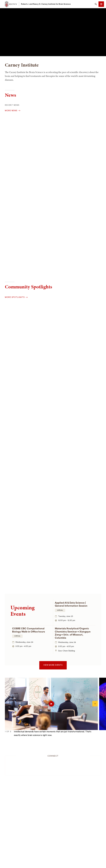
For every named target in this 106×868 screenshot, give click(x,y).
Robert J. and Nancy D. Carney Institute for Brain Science (46, 4)
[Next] (95, 704)
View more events (53, 665)
